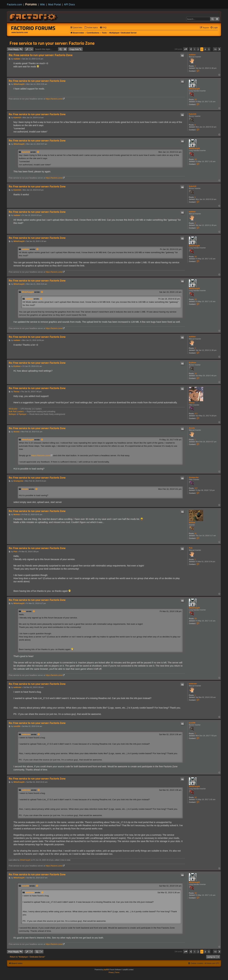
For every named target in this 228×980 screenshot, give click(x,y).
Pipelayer (22, 414)
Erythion (192, 363)
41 (196, 533)
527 (196, 488)
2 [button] (198, 49)
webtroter (193, 684)
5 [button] (209, 49)
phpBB (106, 970)
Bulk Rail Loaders (16, 412)
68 (196, 99)
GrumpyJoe (194, 477)
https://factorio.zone (54, 99)
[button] (186, 49)
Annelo (192, 428)
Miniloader (13, 409)
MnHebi (192, 523)
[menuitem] (91, 28)
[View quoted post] (38, 152)
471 (196, 414)
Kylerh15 (193, 114)
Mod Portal (54, 4)
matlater (192, 55)
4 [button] (205, 49)
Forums (31, 4)
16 (196, 373)
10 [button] (215, 49)
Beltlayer (12, 414)
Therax (192, 403)
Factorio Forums (33, 28)
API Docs (69, 4)
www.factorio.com (20, 32)
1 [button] (195, 49)
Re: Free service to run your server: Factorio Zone (41, 55)
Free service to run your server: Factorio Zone (52, 43)
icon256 (192, 723)
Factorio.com (14, 4)
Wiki (43, 4)
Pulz (191, 548)
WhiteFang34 (194, 89)
